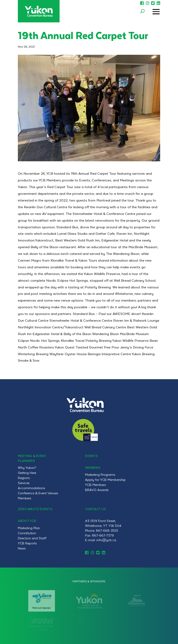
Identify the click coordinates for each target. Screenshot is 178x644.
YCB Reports (27, 543)
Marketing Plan (29, 528)
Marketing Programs (100, 475)
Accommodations (32, 488)
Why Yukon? (27, 468)
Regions (24, 478)
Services (24, 483)
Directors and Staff (32, 538)
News (22, 548)
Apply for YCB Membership (105, 480)
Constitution (27, 533)
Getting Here (27, 473)
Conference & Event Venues (38, 493)
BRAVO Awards (97, 490)
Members (25, 498)
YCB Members (95, 485)
